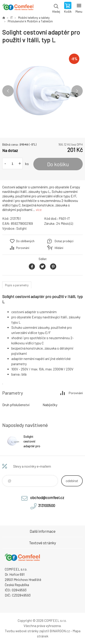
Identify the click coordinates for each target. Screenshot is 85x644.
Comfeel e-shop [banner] (18, 8)
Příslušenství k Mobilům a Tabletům (30, 21)
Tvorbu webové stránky (22, 631)
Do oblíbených (25, 241)
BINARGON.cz (60, 631)
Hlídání (59, 248)
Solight (22, 228)
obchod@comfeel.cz (47, 497)
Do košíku (58, 164)
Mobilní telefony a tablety (34, 18)
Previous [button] (8, 91)
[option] (42, 91)
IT (12, 18)
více (39, 210)
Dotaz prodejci (64, 241)
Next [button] (77, 91)
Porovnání (23, 248)
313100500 (47, 505)
